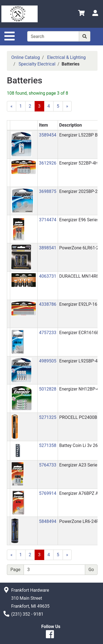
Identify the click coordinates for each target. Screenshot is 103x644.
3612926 (48, 163)
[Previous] (12, 106)
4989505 (48, 361)
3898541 (48, 248)
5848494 (48, 521)
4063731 (48, 276)
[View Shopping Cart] (81, 14)
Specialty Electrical (37, 64)
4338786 (48, 304)
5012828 (48, 389)
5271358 (48, 445)
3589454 (48, 135)
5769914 (48, 493)
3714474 (48, 220)
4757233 (48, 333)
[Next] (67, 106)
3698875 (48, 191)
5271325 (48, 417)
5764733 (48, 465)
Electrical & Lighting (67, 57)
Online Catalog (26, 57)
